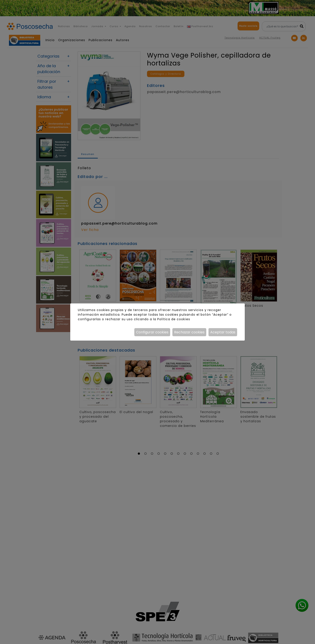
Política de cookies (174, 319)
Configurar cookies (152, 332)
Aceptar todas (223, 332)
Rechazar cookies (189, 332)
